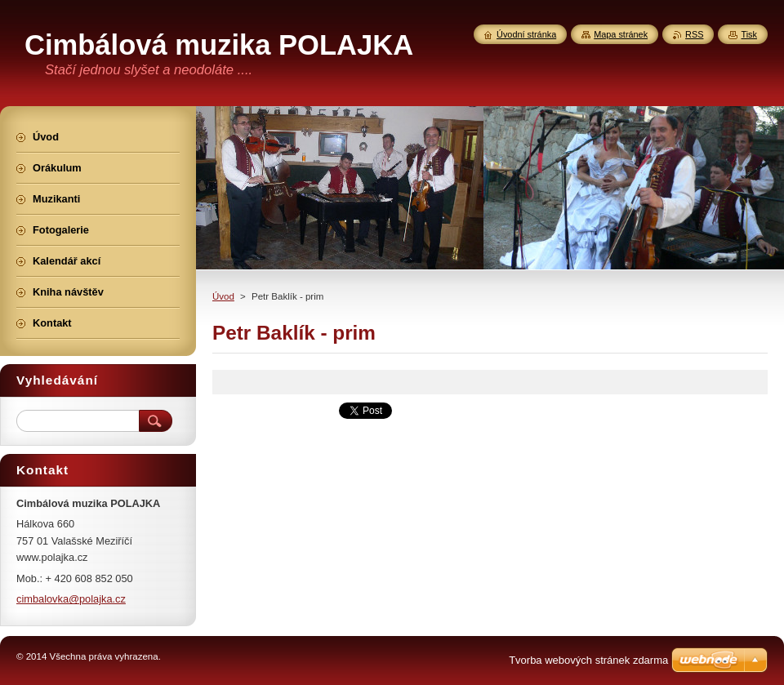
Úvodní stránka (526, 34)
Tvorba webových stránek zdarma (588, 660)
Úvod (223, 296)
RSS (694, 34)
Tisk (749, 34)
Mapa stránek (621, 34)
